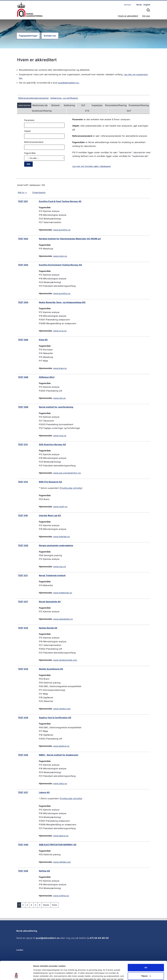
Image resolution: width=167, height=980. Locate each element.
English (147, 5)
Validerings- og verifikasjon (64, 98)
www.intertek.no (62, 537)
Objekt (27, 131)
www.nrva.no (60, 331)
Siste (54, 905)
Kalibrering (69, 105)
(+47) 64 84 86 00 (98, 938)
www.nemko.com (62, 709)
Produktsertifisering (139, 105)
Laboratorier (24, 105)
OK (146, 950)
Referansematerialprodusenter (34, 98)
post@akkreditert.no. (69, 83)
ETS (87, 111)
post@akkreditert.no (48, 938)
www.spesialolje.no (63, 619)
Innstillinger (39, 975)
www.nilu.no (59, 398)
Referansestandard (34, 142)
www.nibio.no (60, 783)
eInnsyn (128, 5)
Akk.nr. (21, 192)
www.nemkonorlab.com (65, 660)
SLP (83, 105)
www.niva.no (60, 436)
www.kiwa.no (60, 368)
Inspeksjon (97, 105)
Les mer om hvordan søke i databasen (92, 166)
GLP (129, 111)
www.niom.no (60, 256)
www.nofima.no (61, 896)
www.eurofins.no (62, 230)
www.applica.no (61, 746)
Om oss (146, 16)
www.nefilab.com (62, 862)
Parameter (29, 120)
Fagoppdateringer (28, 36)
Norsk (139, 5)
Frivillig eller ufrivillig (71, 488)
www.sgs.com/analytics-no (67, 473)
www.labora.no (61, 836)
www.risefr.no (60, 507)
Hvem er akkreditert (128, 16)
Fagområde (30, 153)
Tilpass (146, 958)
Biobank (55, 105)
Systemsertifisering (42, 111)
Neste (46, 905)
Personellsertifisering (116, 105)
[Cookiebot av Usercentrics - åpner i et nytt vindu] (16, 975)
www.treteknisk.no (63, 593)
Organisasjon (39, 192)
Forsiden (30, 10)
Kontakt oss (50, 36)
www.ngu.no (60, 567)
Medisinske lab (40, 105)
